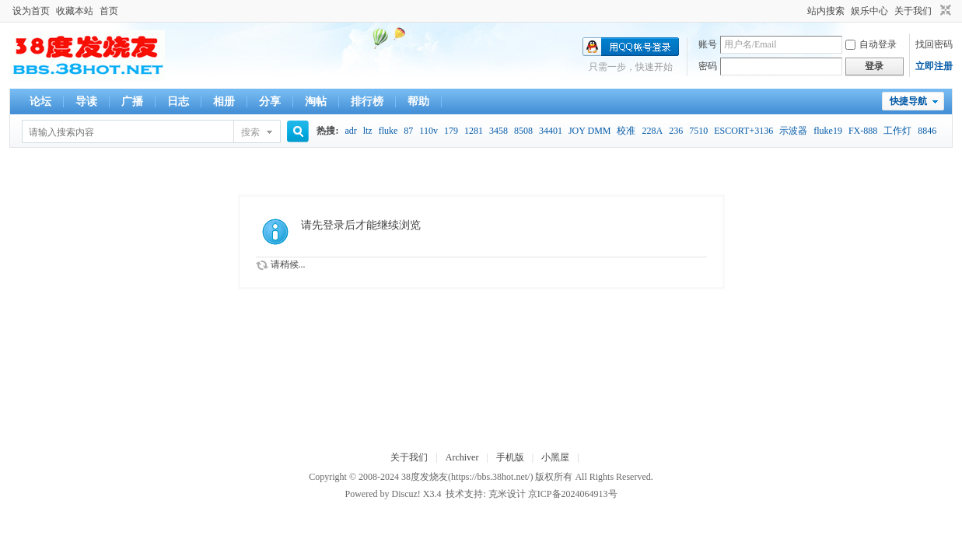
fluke (388, 131)
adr (350, 131)
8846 (927, 131)
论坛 (40, 101)
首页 (109, 11)
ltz (368, 131)
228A (652, 131)
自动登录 (871, 44)
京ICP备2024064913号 (573, 494)
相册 (224, 101)
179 (451, 131)
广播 (132, 101)
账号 (708, 44)
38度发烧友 (425, 477)
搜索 (250, 132)
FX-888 (863, 131)
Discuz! (406, 494)
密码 (708, 66)
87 (408, 131)
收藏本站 (75, 11)
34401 (551, 131)
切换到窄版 (944, 11)
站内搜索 (826, 11)
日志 (178, 101)
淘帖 (316, 101)
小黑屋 (555, 457)
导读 (86, 101)
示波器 (793, 131)
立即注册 (934, 66)
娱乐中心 (869, 11)
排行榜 (367, 101)
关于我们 (913, 11)
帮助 (418, 101)
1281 (474, 131)
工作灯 (897, 131)
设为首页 (31, 11)
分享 (270, 101)
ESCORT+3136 (743, 131)
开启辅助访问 (800, 11)
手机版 (510, 457)
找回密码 (934, 44)
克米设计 (507, 494)
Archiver (462, 457)
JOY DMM (590, 131)
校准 (626, 131)
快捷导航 (908, 101)
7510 (698, 131)
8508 (523, 131)
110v (429, 131)
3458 (498, 131)
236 (676, 131)
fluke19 (828, 131)
